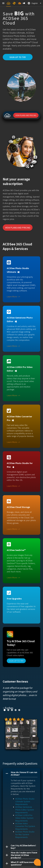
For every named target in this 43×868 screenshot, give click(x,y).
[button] (21, 774)
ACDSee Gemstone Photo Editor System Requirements (25, 810)
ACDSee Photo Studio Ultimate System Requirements (25, 801)
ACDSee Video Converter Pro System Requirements (25, 826)
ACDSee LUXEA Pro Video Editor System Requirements (24, 818)
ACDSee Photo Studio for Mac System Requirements (25, 834)
